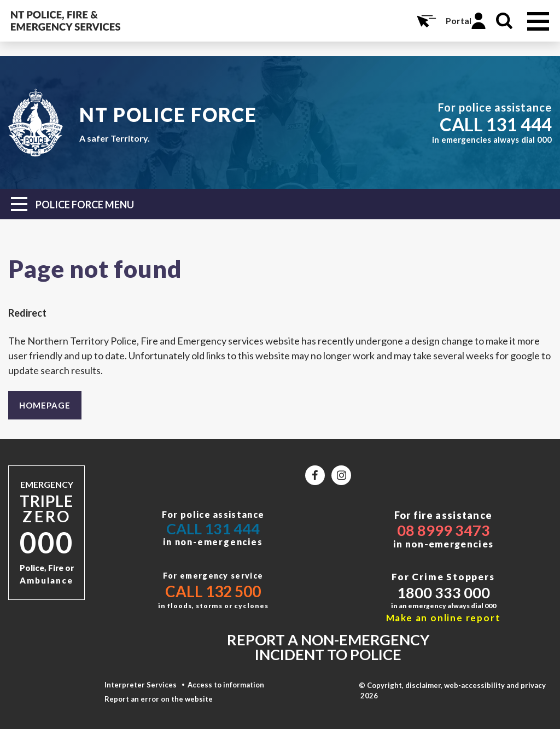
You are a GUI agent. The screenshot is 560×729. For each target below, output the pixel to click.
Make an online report (444, 618)
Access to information (226, 685)
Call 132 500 (213, 591)
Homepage (45, 405)
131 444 (519, 124)
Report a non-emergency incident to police (328, 647)
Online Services (425, 21)
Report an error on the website (159, 699)
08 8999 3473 (444, 530)
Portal (459, 21)
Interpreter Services (141, 685)
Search (504, 21)
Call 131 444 (213, 529)
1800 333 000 (444, 593)
